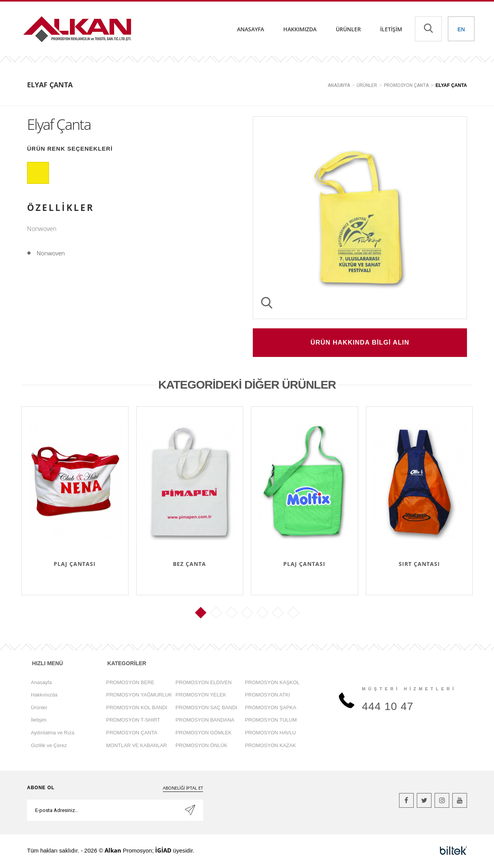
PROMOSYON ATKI (268, 696)
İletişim (391, 29)
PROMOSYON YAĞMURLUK (139, 696)
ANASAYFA (339, 85)
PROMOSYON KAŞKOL (272, 683)
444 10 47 (388, 707)
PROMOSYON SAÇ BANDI (206, 708)
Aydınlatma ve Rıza (52, 733)
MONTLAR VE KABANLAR (137, 746)
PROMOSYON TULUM (271, 721)
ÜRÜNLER (367, 85)
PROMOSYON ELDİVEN (204, 683)
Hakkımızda (300, 29)
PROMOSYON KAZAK (271, 746)
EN (461, 29)
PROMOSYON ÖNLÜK (201, 746)
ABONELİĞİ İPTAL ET (183, 789)
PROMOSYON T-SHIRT (133, 721)
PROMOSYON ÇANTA (406, 85)
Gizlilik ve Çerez (49, 746)
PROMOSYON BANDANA (205, 721)
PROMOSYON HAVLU (271, 733)
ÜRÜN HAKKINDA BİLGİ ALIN (360, 343)
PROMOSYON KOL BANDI (137, 708)
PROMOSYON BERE (130, 683)
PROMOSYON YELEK (201, 696)
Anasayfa (250, 29)
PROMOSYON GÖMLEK (204, 733)
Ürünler (348, 29)
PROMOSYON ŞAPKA (271, 708)
